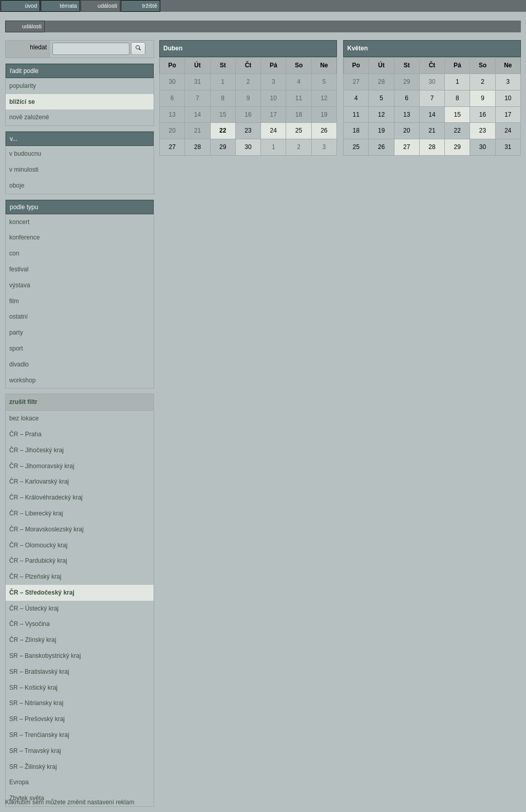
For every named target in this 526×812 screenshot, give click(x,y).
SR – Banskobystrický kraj (45, 656)
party (16, 333)
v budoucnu (25, 154)
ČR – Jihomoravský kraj (42, 466)
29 (223, 147)
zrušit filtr (23, 402)
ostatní (18, 317)
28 (198, 147)
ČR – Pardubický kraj (38, 561)
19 (324, 115)
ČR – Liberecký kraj (36, 513)
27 (172, 147)
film (14, 301)
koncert (19, 222)
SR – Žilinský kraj (33, 767)
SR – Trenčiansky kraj (39, 735)
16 (248, 115)
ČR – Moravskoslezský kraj (46, 529)
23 (248, 131)
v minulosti (24, 170)
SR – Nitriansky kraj (36, 703)
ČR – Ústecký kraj (34, 608)
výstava (20, 285)
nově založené (29, 117)
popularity (23, 86)
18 (299, 115)
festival (19, 269)
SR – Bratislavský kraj (39, 672)
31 (198, 82)
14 (198, 115)
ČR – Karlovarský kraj (39, 482)
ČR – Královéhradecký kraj (46, 497)
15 (223, 115)
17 (274, 115)
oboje (17, 186)
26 (324, 131)
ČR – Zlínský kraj (33, 640)
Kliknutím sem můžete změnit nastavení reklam (70, 802)
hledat (38, 47)
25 (299, 131)
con (14, 253)
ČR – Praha (25, 434)
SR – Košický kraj (33, 688)
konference (24, 237)
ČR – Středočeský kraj (42, 593)
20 (172, 131)
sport (16, 348)
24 (274, 131)
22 (223, 131)
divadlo (19, 364)
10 (274, 98)
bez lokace (24, 418)
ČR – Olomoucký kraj (38, 545)
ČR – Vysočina (30, 624)
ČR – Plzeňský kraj (35, 577)
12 (324, 98)
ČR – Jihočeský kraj (36, 450)
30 (172, 82)
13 (172, 115)
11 (299, 98)
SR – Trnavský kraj (35, 751)
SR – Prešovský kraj (37, 719)
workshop (22, 380)
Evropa (19, 782)
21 (198, 131)
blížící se (22, 102)
